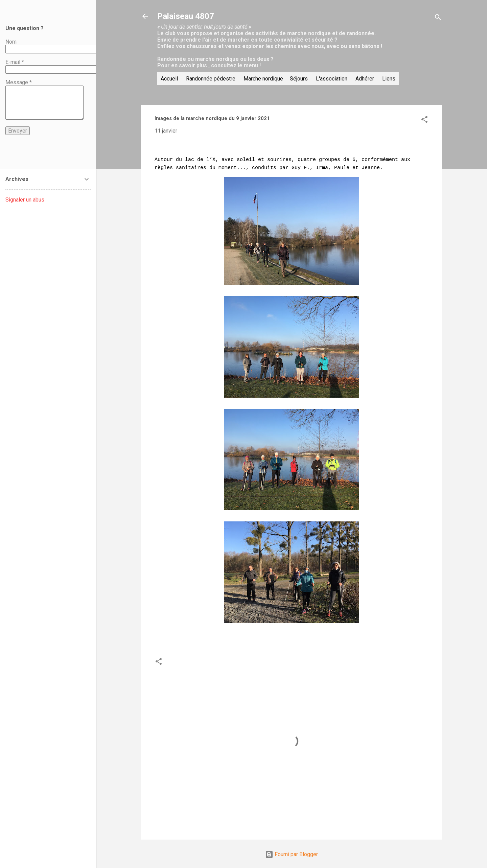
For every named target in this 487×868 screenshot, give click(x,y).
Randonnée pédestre (211, 79)
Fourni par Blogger (292, 850)
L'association (332, 79)
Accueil (169, 79)
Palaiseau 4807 (186, 16)
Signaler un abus (25, 200)
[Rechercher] (438, 18)
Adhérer (365, 79)
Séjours (299, 79)
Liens (389, 79)
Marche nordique (263, 79)
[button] (424, 121)
